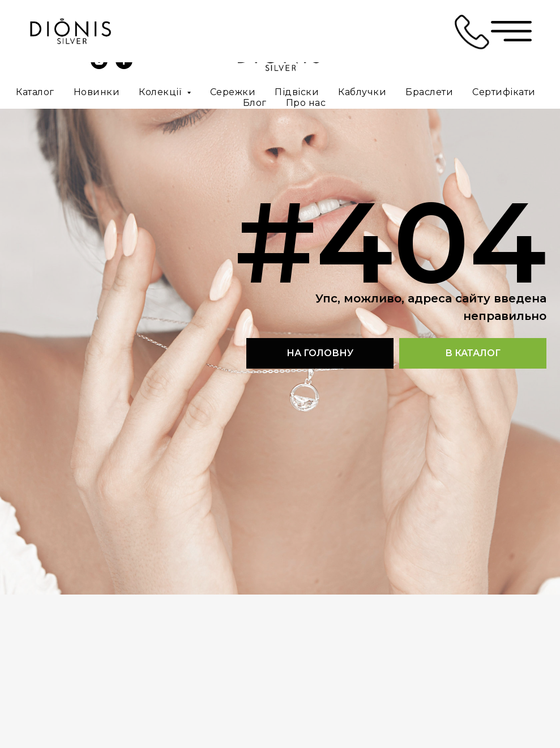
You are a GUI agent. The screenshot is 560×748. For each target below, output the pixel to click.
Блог (255, 103)
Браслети (429, 92)
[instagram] (99, 66)
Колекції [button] (161, 92)
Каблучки (362, 92)
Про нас (306, 103)
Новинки (97, 92)
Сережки (233, 92)
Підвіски (297, 92)
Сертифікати (504, 92)
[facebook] (124, 66)
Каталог (35, 92)
